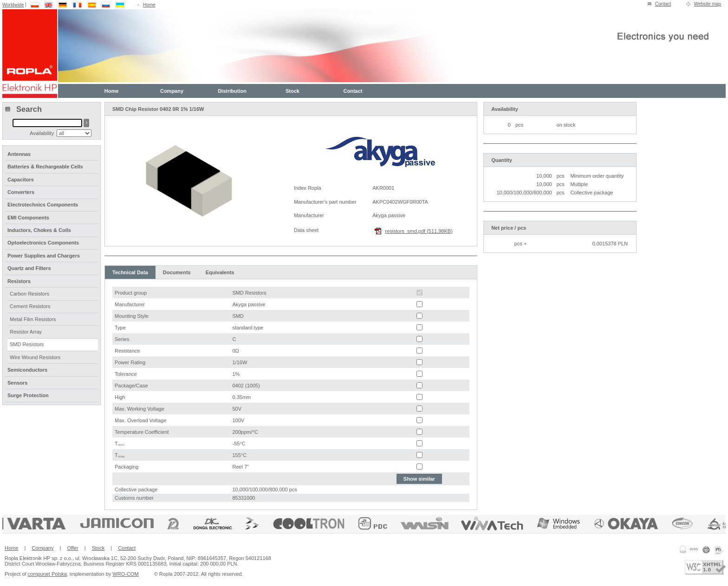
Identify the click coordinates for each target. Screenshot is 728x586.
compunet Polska (47, 574)
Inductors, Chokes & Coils (39, 230)
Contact (663, 4)
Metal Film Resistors (33, 319)
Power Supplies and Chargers (44, 256)
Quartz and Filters (29, 268)
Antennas (19, 154)
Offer (72, 548)
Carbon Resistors (29, 294)
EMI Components (28, 218)
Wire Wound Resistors (35, 357)
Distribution (232, 91)
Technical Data (130, 272)
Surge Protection (28, 395)
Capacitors (21, 180)
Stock (292, 91)
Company (172, 91)
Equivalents (220, 272)
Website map (708, 4)
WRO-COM (125, 574)
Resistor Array (26, 332)
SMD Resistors (27, 344)
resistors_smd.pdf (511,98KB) (419, 231)
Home (149, 5)
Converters (21, 192)
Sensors (17, 383)
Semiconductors (27, 370)
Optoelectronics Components (43, 243)
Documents (177, 272)
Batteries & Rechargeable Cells (45, 167)
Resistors (19, 281)
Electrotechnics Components (43, 205)
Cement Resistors (30, 306)
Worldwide (13, 5)
